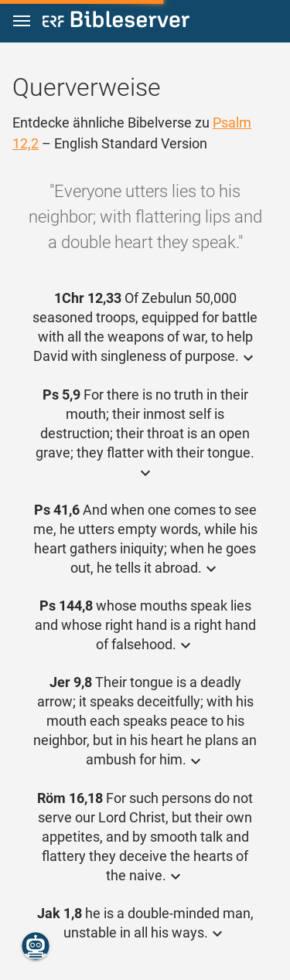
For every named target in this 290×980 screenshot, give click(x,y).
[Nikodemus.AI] (36, 946)
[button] (22, 21)
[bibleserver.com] (116, 22)
